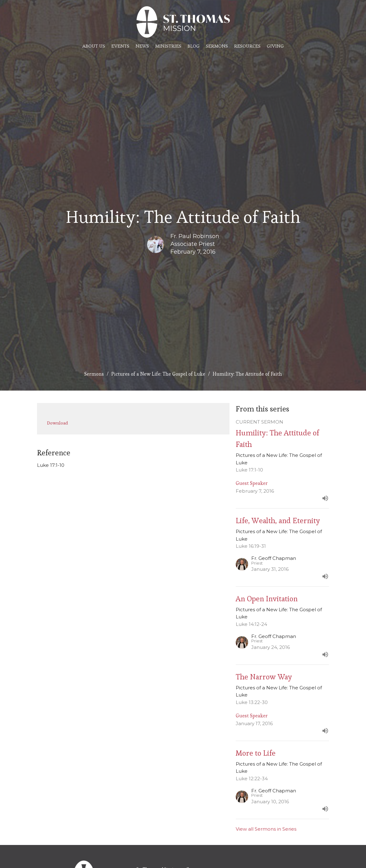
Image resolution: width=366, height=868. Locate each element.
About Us (94, 46)
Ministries (168, 46)
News (142, 46)
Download (58, 423)
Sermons (217, 46)
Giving (275, 46)
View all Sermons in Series (266, 829)
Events (120, 46)
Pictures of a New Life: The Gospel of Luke (158, 374)
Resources (247, 46)
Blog (194, 46)
